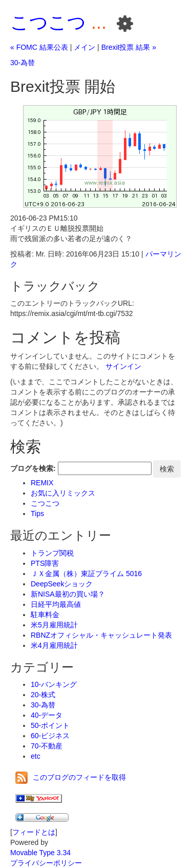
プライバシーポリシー (46, 863)
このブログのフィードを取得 (71, 777)
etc (36, 756)
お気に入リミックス (63, 493)
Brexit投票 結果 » (129, 47)
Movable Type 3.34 (40, 853)
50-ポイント (50, 725)
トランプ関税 (52, 553)
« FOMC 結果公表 (39, 47)
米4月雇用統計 (54, 645)
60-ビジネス (50, 736)
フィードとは (34, 832)
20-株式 (43, 695)
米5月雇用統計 (54, 625)
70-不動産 (47, 746)
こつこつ (48, 22)
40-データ (47, 715)
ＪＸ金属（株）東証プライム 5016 (86, 574)
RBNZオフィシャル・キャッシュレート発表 (101, 635)
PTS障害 (45, 563)
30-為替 (23, 63)
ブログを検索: (33, 468)
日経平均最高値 (56, 604)
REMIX (42, 483)
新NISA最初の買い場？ (68, 594)
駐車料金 (45, 615)
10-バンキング (54, 684)
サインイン (123, 366)
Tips (37, 514)
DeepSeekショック (62, 584)
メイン (84, 47)
